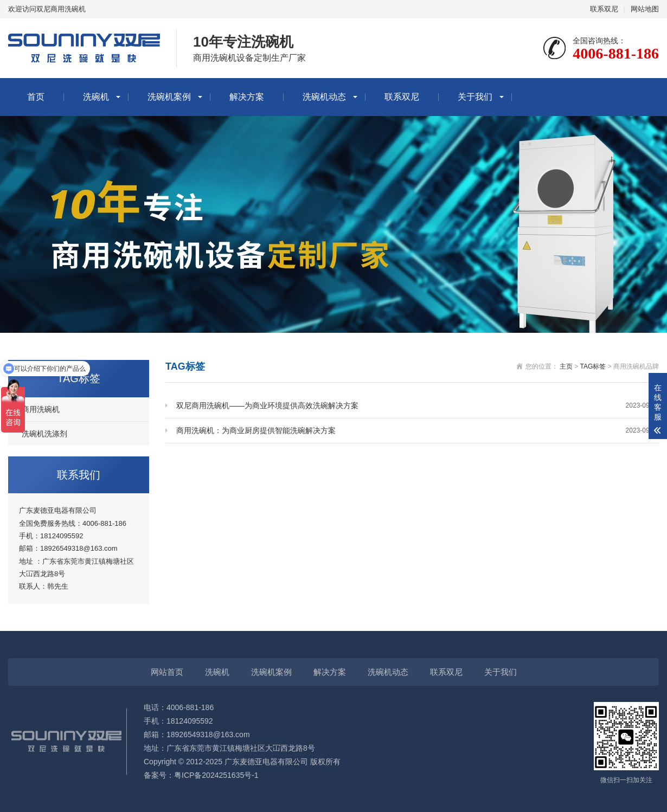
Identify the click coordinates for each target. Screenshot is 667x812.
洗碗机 (96, 97)
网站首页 (167, 672)
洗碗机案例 (169, 97)
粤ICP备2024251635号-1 (216, 775)
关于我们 (475, 97)
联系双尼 (604, 9)
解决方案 (247, 97)
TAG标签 (593, 366)
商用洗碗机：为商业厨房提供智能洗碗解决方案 (418, 431)
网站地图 (645, 9)
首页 (36, 97)
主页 (566, 366)
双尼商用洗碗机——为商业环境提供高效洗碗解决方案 (418, 406)
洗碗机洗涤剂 (44, 434)
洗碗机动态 (324, 97)
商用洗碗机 (41, 409)
